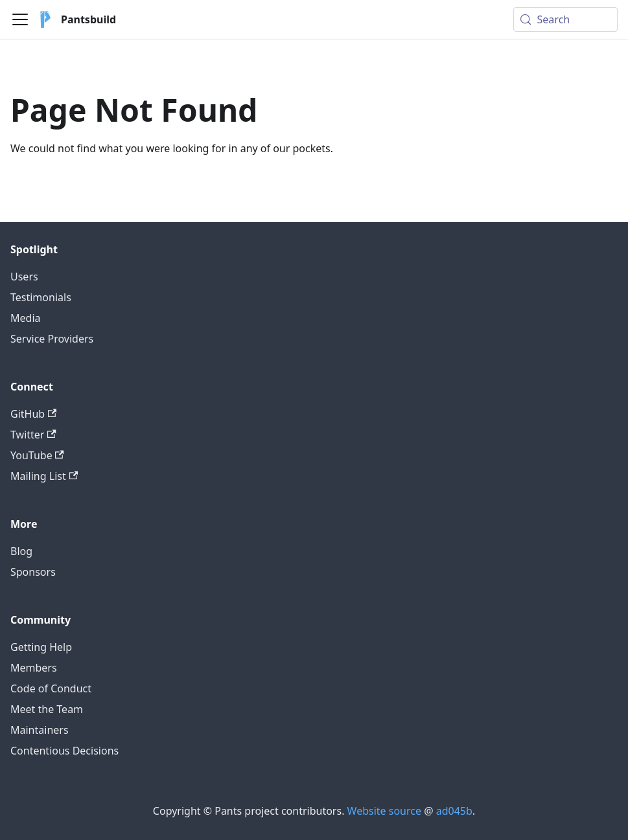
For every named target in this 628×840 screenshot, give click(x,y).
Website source (384, 811)
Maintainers (40, 730)
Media (25, 318)
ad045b (454, 811)
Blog (21, 551)
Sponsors (33, 572)
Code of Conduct (51, 688)
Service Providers (52, 339)
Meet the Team (47, 709)
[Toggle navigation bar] (20, 19)
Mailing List (44, 476)
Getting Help (41, 647)
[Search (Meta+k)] (565, 19)
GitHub (33, 414)
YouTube (37, 455)
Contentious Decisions (64, 751)
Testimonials (41, 297)
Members (34, 668)
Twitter (33, 435)
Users (24, 277)
